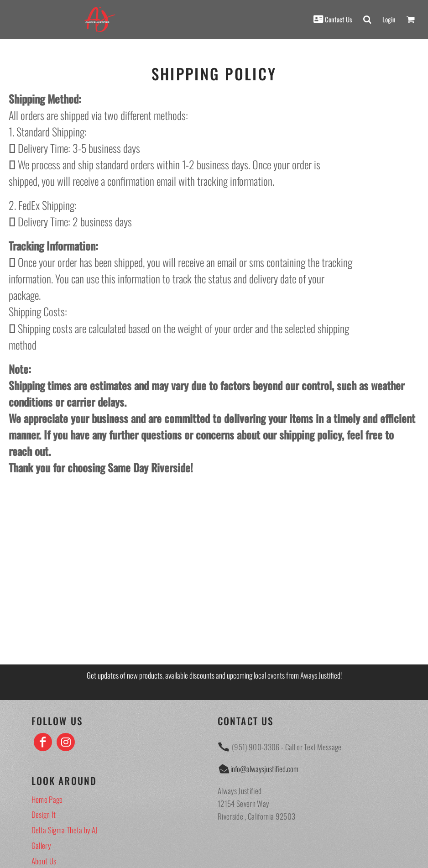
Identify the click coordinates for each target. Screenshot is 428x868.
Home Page (47, 799)
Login (389, 19)
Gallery (41, 845)
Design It (44, 814)
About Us (44, 861)
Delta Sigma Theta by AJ (65, 830)
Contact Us (339, 19)
